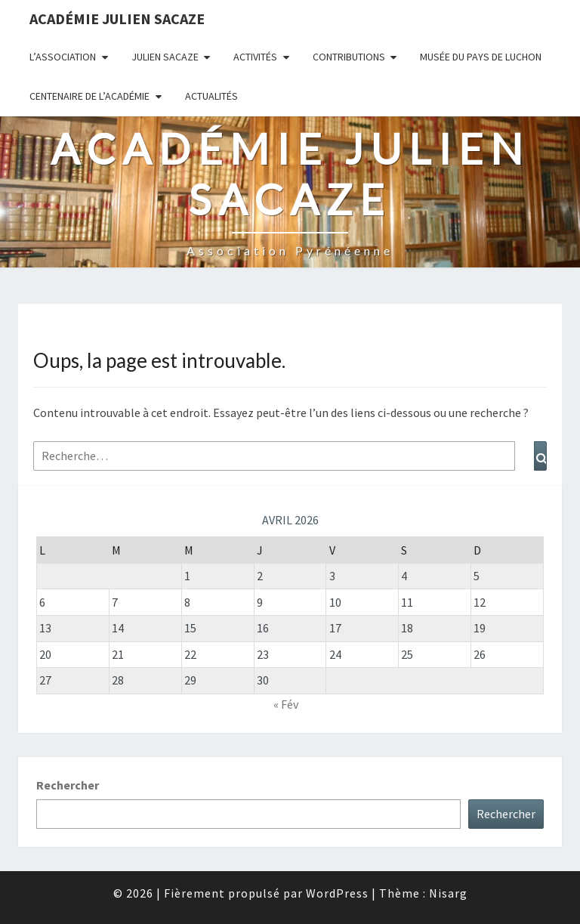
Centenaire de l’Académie (89, 96)
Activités (255, 57)
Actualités (211, 96)
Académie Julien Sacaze (117, 19)
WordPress (337, 893)
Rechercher (68, 785)
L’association (63, 57)
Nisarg (448, 893)
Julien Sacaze (165, 57)
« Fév (286, 704)
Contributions (349, 57)
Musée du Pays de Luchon (481, 57)
